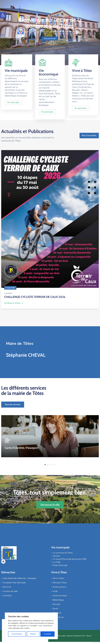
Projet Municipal (60, 565)
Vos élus (56, 556)
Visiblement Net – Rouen (82, 636)
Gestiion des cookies (59, 636)
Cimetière (7, 596)
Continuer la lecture (14, 303)
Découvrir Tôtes (60, 583)
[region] (31, 626)
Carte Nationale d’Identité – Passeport (20, 578)
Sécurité (57, 604)
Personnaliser (17, 634)
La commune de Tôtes (63, 553)
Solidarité (57, 613)
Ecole (55, 591)
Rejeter (33, 634)
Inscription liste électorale (14, 583)
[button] (3, 15)
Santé (55, 609)
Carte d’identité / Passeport (22, 448)
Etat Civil (7, 587)
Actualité (8, 293)
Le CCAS (57, 562)
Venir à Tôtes (58, 578)
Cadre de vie (58, 617)
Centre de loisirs (60, 596)
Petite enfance (59, 587)
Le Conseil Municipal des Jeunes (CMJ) (70, 559)
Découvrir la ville (50, 39)
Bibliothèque (58, 600)
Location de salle (10, 591)
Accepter (47, 634)
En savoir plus (13, 103)
